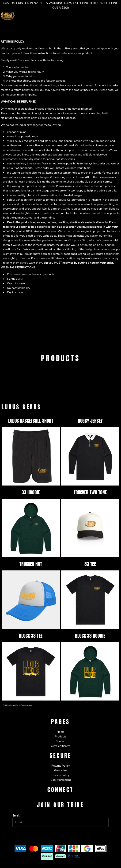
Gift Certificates (61, 746)
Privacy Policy (60, 775)
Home (60, 732)
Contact (60, 741)
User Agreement (61, 780)
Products (61, 737)
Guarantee (61, 770)
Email (16, 816)
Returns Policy (61, 766)
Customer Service (28, 60)
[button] (108, 16)
